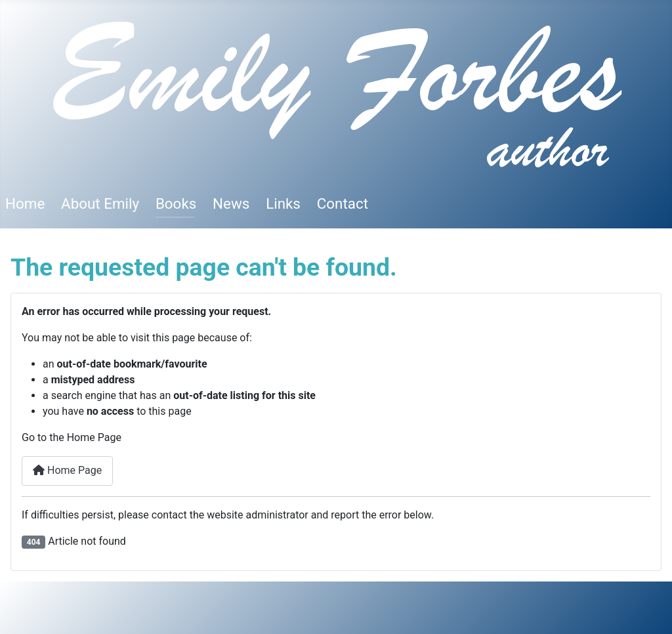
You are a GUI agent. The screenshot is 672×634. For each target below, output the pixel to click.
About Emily (100, 203)
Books (176, 203)
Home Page (67, 470)
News (231, 203)
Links (283, 203)
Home (25, 203)
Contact (343, 203)
